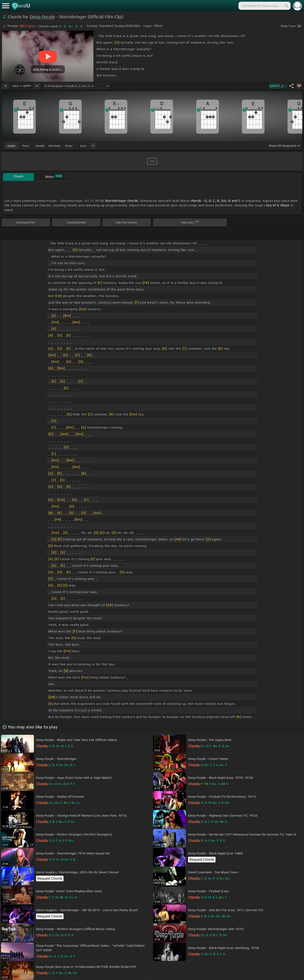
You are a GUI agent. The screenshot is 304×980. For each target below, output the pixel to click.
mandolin (55, 146)
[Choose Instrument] (93, 146)
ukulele (40, 146)
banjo (69, 146)
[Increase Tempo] (37, 86)
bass (83, 146)
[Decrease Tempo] (6, 86)
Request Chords (202, 860)
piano (26, 146)
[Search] (286, 6)
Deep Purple (42, 17)
